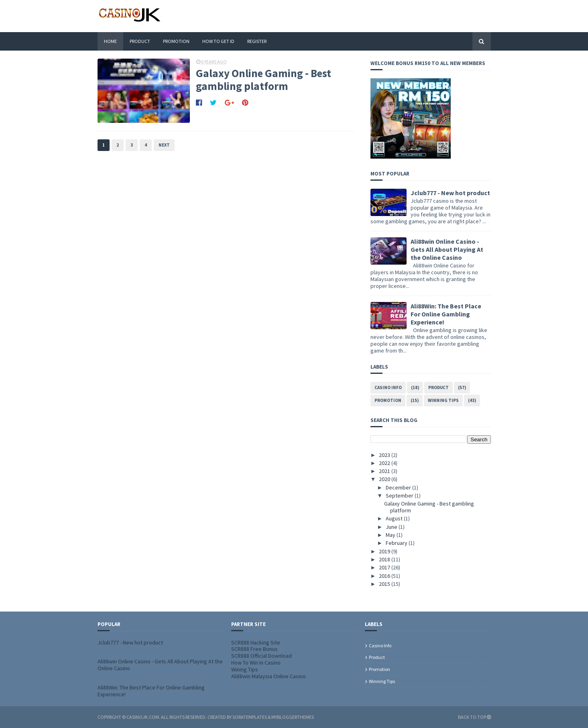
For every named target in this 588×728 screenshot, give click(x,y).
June (392, 527)
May (391, 535)
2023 (385, 455)
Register (257, 41)
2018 (385, 559)
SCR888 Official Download (261, 656)
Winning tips (443, 400)
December (399, 487)
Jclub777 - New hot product (450, 193)
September (400, 496)
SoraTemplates (250, 717)
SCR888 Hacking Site (256, 642)
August (395, 518)
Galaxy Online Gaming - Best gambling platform (263, 80)
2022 (385, 463)
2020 (385, 479)
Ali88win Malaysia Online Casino (269, 676)
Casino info (388, 387)
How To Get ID (218, 41)
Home (110, 41)
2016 (385, 576)
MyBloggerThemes (293, 717)
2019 (385, 551)
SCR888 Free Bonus (254, 649)
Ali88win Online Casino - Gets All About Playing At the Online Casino (447, 249)
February (397, 543)
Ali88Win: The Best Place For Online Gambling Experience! (446, 314)
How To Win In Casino (256, 663)
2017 (385, 567)
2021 (385, 471)
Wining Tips (245, 669)
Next (164, 145)
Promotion (176, 41)
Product (140, 41)
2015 (385, 584)
